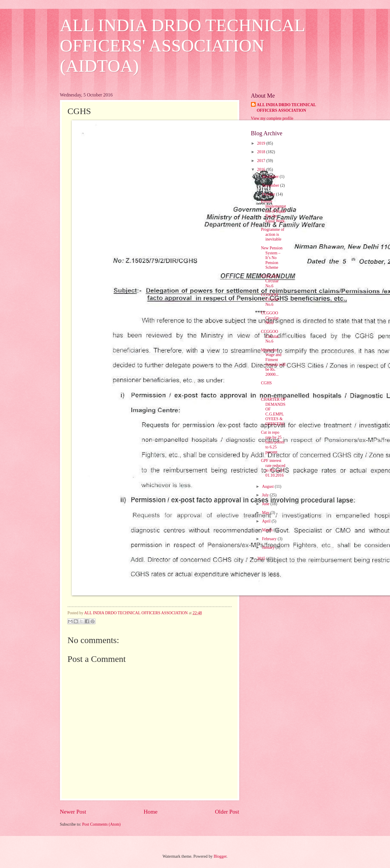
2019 (262, 143)
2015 (262, 559)
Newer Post (73, 812)
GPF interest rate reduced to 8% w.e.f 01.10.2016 (273, 468)
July (266, 495)
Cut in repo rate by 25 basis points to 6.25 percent (273, 442)
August (268, 486)
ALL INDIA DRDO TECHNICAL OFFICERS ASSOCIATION (287, 108)
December (271, 177)
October (269, 194)
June (266, 504)
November (271, 185)
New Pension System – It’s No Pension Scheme (272, 258)
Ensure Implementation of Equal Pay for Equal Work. (273, 211)
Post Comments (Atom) (101, 824)
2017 (262, 161)
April (267, 521)
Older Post (227, 812)
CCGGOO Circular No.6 (270, 281)
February (270, 539)
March (268, 530)
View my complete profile (272, 118)
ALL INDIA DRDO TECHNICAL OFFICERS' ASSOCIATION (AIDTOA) (182, 46)
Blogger (220, 856)
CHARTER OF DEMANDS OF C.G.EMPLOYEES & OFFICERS (273, 412)
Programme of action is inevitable (273, 234)
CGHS (266, 383)
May (266, 513)
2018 (262, 152)
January (269, 547)
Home (151, 812)
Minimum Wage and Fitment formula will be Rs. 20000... (273, 362)
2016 (262, 170)
